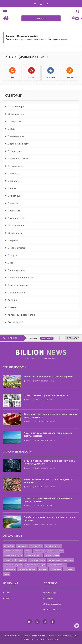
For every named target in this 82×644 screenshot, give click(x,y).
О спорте (12, 255)
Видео (8, 598)
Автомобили (9, 546)
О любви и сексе (16, 218)
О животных (14, 196)
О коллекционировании (20, 278)
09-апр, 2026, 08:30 (40, 381)
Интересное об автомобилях (15, 560)
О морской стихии (17, 292)
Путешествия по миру (27, 569)
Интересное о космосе (13, 555)
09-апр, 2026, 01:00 (40, 400)
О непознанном (16, 136)
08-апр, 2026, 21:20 (40, 421)
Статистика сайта (53, 604)
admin (27, 381)
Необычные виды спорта (35, 565)
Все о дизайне (36, 546)
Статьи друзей (15, 322)
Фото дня (12, 300)
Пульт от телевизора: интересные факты (46, 395)
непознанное (10, 569)
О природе (13, 181)
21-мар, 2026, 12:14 (40, 440)
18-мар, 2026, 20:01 (40, 487)
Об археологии (15, 233)
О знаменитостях (16, 248)
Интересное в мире (55, 551)
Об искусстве (14, 121)
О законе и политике (18, 285)
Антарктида (22, 546)
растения (43, 569)
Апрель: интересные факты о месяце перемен (48, 376)
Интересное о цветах (33, 555)
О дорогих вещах (16, 270)
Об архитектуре (16, 114)
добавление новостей (13, 551)
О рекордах (13, 173)
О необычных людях (18, 159)
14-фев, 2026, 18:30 (40, 468)
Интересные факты (37, 560)
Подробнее (48, 338)
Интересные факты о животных (61, 560)
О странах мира (16, 106)
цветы (7, 574)
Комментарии (52, 593)
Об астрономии (16, 225)
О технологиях (15, 166)
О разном (12, 307)
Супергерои (69, 569)
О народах (13, 240)
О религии (13, 203)
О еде (10, 263)
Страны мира (56, 569)
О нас (7, 593)
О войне (12, 188)
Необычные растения (57, 565)
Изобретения (39, 551)
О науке (11, 129)
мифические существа (13, 565)
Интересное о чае (52, 555)
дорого (28, 551)
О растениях (14, 211)
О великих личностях (18, 144)
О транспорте (15, 151)
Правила (50, 598)
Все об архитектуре (53, 546)
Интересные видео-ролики (22, 315)
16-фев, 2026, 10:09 (40, 524)
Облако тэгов (52, 610)
